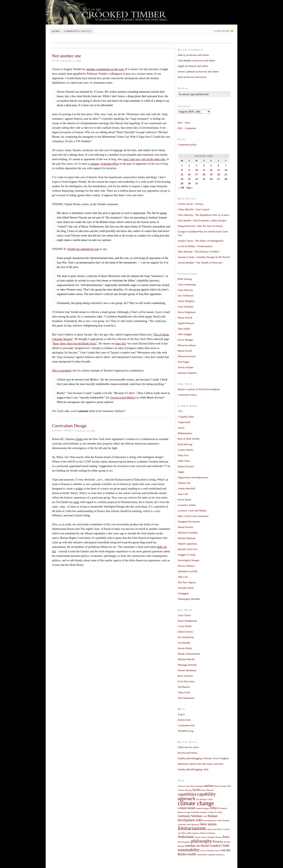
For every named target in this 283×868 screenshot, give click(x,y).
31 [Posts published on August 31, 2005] (196, 183)
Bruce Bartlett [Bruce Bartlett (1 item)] (207, 790)
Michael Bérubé (186, 659)
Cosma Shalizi (185, 450)
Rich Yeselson (185, 676)
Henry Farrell (185, 318)
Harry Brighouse (187, 312)
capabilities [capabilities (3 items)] (187, 794)
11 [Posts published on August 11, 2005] (204, 170)
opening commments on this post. (105, 69)
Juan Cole (183, 494)
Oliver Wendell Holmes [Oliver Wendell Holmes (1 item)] (212, 837)
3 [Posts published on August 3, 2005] (196, 165)
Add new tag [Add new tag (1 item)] (183, 786)
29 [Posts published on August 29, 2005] (182, 183)
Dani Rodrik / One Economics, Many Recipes (202, 220)
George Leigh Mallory (123, 398)
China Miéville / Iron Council (194, 209)
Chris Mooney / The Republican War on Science (204, 215)
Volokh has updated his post (83, 249)
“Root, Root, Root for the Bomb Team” (75, 344)
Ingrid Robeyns (186, 323)
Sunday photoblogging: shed (193, 769)
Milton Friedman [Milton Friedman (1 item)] (208, 833)
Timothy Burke (186, 588)
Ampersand (184, 422)
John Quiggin (185, 334)
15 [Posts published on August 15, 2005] (182, 174)
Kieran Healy (185, 648)
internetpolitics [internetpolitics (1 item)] (210, 820)
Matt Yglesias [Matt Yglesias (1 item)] (193, 833)
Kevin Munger (186, 340)
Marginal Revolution (189, 522)
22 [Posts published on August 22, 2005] (182, 179)
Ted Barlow (184, 687)
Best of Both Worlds (189, 439)
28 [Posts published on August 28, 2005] (226, 179)
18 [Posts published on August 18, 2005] (204, 174)
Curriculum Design (69, 426)
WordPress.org (186, 731)
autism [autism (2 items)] (209, 786)
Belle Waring (185, 279)
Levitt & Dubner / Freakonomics (195, 246)
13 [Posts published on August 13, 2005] (218, 170)
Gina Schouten (186, 307)
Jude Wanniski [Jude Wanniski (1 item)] (193, 825)
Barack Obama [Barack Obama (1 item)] (221, 786)
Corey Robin (185, 626)
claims (79, 439)
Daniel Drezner (186, 466)
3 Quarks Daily (186, 417)
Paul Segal (183, 362)
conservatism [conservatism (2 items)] (187, 808)
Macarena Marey (187, 345)
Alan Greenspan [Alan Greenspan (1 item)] (197, 786)
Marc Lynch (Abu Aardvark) (193, 516)
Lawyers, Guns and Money (192, 511)
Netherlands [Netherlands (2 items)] (186, 837)
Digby (181, 472)
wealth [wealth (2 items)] (192, 854)
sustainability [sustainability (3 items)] (189, 850)
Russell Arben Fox (188, 549)
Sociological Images (189, 560)
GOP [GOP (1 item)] (205, 816)
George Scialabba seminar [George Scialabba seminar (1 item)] (196, 812)
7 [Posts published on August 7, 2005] (226, 165)
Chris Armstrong (187, 284)
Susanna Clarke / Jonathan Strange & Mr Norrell (204, 257)
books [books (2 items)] (197, 790)
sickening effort (110, 164)
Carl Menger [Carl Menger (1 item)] (201, 799)
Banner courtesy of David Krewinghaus (199, 389)
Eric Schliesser (186, 296)
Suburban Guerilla (188, 571)
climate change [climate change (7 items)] (196, 803)
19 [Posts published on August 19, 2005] (211, 174)
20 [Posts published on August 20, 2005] (218, 174)
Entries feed (184, 720)
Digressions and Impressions (193, 477)
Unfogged (183, 593)
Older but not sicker (188, 747)
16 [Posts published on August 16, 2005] (189, 174)
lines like (121, 344)
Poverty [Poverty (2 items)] (218, 842)
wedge (79, 489)
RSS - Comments (187, 128)
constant (94, 164)
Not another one (67, 56)
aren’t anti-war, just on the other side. (144, 159)
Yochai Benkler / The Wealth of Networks (200, 263)
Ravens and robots (199, 55)
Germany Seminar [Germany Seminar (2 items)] (190, 816)
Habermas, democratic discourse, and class (201, 764)
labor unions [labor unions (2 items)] (208, 824)
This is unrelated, (62, 371)
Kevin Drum (184, 499)
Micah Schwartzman (189, 654)
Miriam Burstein (187, 538)
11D (180, 411)
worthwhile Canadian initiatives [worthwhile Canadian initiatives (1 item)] (211, 855)
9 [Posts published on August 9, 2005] (189, 170)
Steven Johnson (186, 566)
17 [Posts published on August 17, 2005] (196, 174)
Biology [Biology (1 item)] (188, 790)
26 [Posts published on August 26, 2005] (211, 179)
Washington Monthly (189, 599)
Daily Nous (184, 461)
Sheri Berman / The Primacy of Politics (199, 252)
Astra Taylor (184, 615)
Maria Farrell (185, 351)
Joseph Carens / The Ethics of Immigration (201, 241)
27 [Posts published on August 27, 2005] (218, 179)
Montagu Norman (187, 665)
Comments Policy (187, 395)
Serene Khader (186, 367)
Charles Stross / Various (190, 204)
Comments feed (186, 725)
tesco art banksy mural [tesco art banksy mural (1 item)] (210, 851)
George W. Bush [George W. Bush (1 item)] (215, 812)
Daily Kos (183, 455)
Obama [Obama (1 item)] (198, 837)
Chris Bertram (185, 290)
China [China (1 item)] (210, 799)
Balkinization (185, 433)
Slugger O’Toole (187, 555)
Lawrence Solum (187, 505)
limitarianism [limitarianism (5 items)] (192, 828)
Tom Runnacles (186, 698)
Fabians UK (184, 483)
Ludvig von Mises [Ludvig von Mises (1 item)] (214, 829)
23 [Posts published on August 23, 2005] (189, 179)
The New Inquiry (187, 582)
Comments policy (78, 31)
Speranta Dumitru (187, 373)
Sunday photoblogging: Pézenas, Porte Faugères (203, 758)
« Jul (181, 187)
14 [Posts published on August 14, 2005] (226, 170)
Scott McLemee (186, 681)
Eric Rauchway (186, 637)
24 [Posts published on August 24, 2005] (196, 179)
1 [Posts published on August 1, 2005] (182, 165)
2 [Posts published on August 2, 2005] (189, 165)
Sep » (189, 187)
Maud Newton (185, 527)
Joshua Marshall (186, 488)
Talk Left (183, 577)
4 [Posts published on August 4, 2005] (204, 165)
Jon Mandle (184, 643)
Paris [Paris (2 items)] (226, 837)
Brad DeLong (185, 444)
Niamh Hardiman (187, 670)
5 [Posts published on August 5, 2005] (211, 165)
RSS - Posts (184, 123)
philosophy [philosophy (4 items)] (202, 841)
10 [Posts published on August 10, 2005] (196, 170)
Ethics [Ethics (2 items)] (215, 808)
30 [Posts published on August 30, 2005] (189, 183)
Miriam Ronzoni (187, 356)
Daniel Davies (185, 632)
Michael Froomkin (188, 533)
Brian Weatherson (187, 621)
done (76, 502)
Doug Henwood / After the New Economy (200, 226)
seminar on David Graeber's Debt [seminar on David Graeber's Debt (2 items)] (207, 846)
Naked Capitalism (187, 544)
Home (56, 31)
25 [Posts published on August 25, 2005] (204, 179)
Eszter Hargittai (186, 301)
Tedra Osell (184, 692)
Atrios (181, 428)
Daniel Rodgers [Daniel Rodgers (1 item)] (203, 808)
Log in (181, 714)
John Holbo (184, 329)
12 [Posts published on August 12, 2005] (211, 170)
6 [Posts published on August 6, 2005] (218, 165)
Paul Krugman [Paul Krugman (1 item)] (184, 842)
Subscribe (222, 31)
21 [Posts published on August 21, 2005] (226, 174)
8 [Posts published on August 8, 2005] (182, 170)
